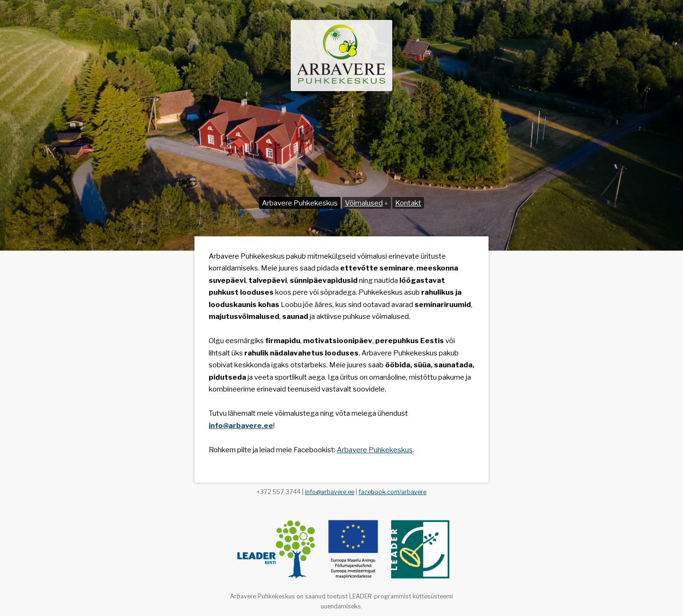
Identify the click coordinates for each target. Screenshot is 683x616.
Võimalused (366, 203)
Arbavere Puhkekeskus (300, 203)
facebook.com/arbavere (392, 492)
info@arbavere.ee (330, 492)
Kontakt (408, 203)
